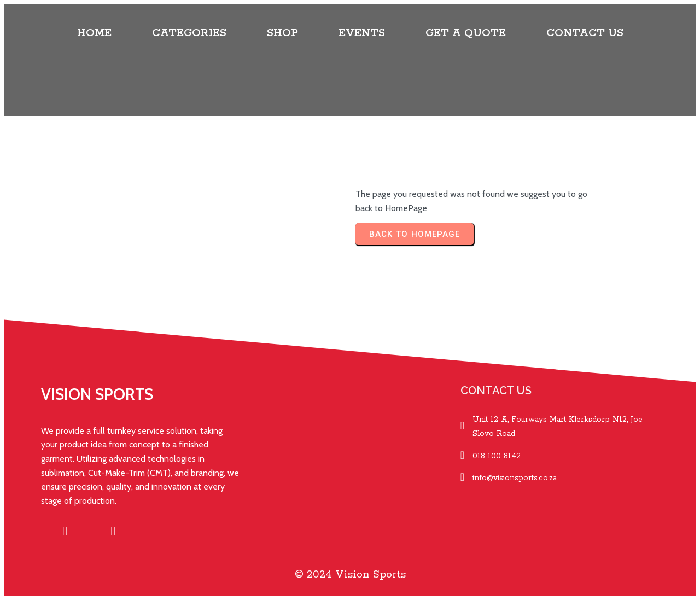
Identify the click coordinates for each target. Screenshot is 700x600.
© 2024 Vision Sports (350, 575)
